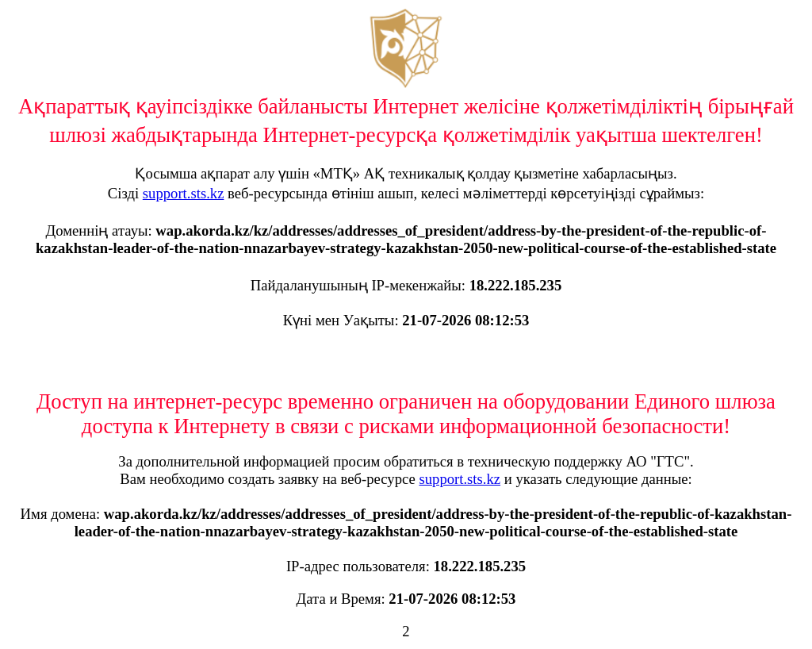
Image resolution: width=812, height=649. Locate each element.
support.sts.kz (184, 193)
